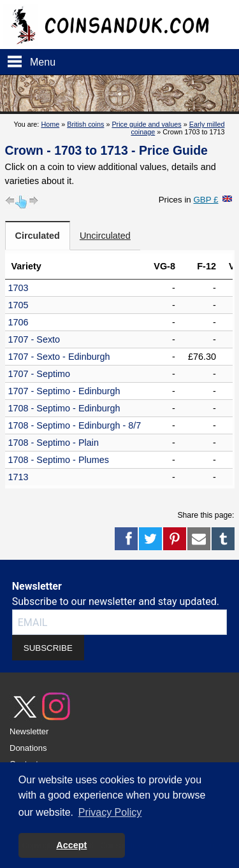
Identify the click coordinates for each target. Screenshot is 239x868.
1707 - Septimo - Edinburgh (64, 391)
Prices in (189, 200)
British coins (85, 124)
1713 (18, 477)
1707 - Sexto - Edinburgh (59, 357)
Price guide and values (146, 124)
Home (50, 124)
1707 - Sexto (34, 339)
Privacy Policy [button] (110, 812)
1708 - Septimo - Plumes (59, 460)
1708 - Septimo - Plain (54, 443)
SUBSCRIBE (48, 648)
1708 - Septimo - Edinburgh (64, 408)
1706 (18, 322)
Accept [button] (71, 845)
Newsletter (29, 731)
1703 (18, 288)
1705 (18, 305)
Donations (28, 748)
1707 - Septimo (40, 374)
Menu (43, 62)
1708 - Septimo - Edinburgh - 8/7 (75, 425)
